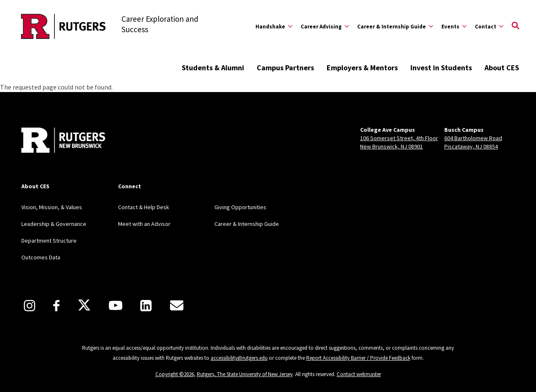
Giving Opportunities (240, 207)
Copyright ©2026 (175, 374)
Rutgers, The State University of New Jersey (245, 374)
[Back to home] (63, 141)
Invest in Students (441, 68)
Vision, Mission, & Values (52, 207)
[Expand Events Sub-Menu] (454, 26)
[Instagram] (30, 306)
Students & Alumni (213, 68)
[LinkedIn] (146, 306)
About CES (502, 68)
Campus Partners (285, 68)
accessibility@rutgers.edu (239, 358)
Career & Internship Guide (247, 224)
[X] (84, 305)
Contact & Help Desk (144, 207)
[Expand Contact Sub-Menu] (489, 26)
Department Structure (49, 241)
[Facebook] (56, 306)
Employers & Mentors (362, 68)
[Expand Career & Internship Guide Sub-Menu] (395, 26)
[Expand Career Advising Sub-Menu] (325, 26)
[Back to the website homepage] (63, 26)
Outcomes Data (41, 257)
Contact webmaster (359, 374)
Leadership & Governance (54, 224)
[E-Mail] (177, 305)
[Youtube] (116, 305)
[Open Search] (515, 26)
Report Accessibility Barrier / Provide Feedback (358, 358)
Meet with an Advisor (144, 224)
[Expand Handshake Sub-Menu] (274, 26)
